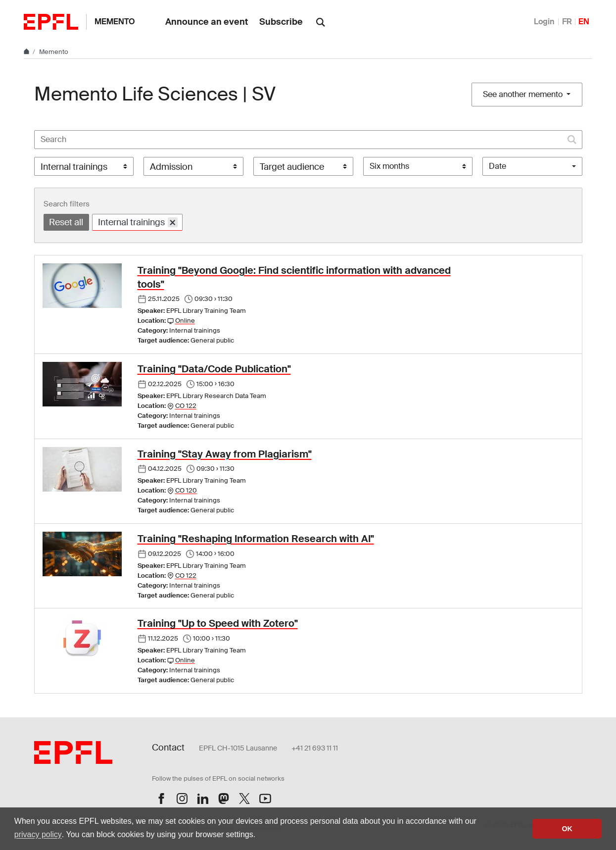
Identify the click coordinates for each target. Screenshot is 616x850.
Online (185, 321)
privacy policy (38, 834)
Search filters (67, 204)
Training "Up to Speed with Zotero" (218, 623)
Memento (115, 22)
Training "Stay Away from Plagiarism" (225, 454)
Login (544, 22)
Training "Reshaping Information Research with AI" (256, 539)
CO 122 (186, 406)
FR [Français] (567, 22)
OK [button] (567, 829)
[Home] (27, 52)
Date (498, 166)
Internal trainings (138, 222)
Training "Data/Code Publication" (214, 369)
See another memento (524, 94)
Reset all (66, 222)
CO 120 (186, 490)
